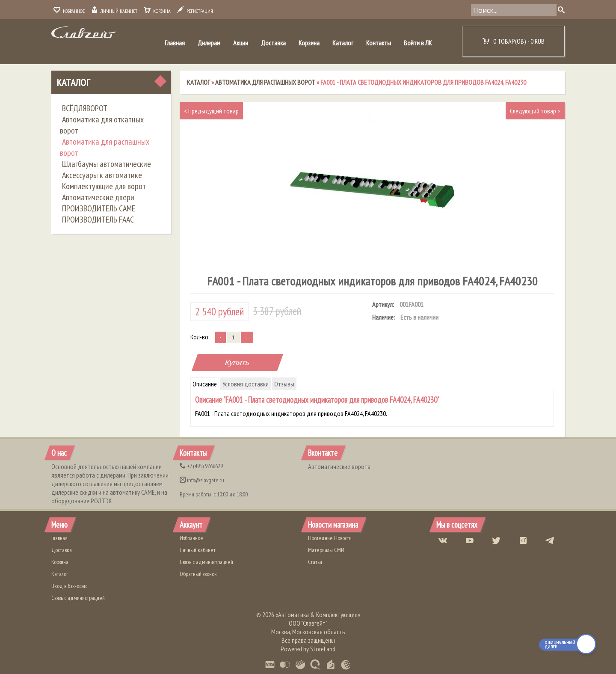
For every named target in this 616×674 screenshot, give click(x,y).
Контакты (379, 43)
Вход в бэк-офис (69, 586)
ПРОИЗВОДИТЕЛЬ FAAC (98, 220)
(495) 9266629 (201, 466)
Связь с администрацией (78, 598)
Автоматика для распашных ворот (105, 147)
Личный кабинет (114, 11)
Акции (241, 43)
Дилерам (209, 43)
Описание (205, 384)
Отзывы (284, 384)
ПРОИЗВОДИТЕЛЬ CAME (99, 208)
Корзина (157, 11)
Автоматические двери (98, 197)
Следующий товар (535, 111)
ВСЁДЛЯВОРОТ (85, 108)
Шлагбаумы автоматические (107, 164)
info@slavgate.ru (202, 480)
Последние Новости (330, 538)
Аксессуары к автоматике (102, 175)
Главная (175, 43)
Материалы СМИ (326, 550)
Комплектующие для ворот (104, 186)
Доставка (273, 43)
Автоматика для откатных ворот (102, 125)
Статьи (315, 562)
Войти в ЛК (418, 43)
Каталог (343, 43)
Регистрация (195, 11)
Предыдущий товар (211, 111)
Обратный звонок (198, 574)
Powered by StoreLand (308, 649)
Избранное (69, 11)
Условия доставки (246, 384)
